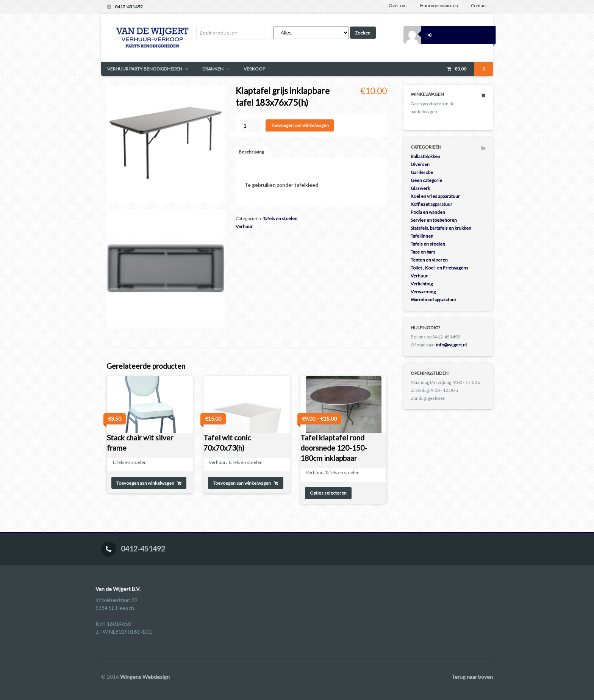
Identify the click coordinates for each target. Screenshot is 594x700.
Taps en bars (423, 252)
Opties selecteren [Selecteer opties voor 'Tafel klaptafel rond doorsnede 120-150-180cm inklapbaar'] (328, 493)
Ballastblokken (425, 156)
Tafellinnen (422, 236)
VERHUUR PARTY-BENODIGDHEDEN (145, 69)
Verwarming (423, 292)
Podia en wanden (428, 212)
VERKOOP (254, 69)
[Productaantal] (251, 126)
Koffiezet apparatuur (431, 204)
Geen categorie (426, 180)
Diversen (420, 164)
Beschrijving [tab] (251, 152)
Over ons (398, 5)
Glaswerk (420, 188)
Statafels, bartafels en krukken (441, 228)
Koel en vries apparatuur (435, 196)
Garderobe (422, 172)
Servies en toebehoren (434, 220)
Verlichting (422, 284)
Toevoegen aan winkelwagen (300, 125)
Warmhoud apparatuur (434, 300)
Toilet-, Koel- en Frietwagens (439, 268)
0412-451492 (129, 7)
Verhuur (244, 226)
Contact (479, 5)
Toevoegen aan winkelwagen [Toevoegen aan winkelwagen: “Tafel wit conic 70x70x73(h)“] (242, 483)
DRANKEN (213, 69)
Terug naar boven (472, 677)
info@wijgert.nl (451, 345)
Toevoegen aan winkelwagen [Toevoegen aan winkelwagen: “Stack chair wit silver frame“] (145, 483)
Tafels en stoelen (280, 218)
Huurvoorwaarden (439, 5)
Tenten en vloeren (429, 260)
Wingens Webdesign (145, 677)
